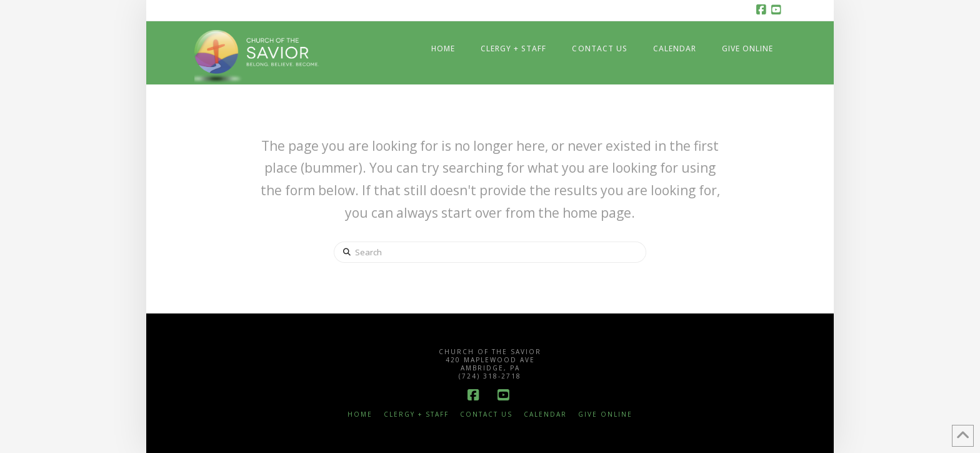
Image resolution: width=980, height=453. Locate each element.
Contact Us (486, 415)
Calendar (545, 415)
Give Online (605, 415)
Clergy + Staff (416, 415)
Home (360, 415)
